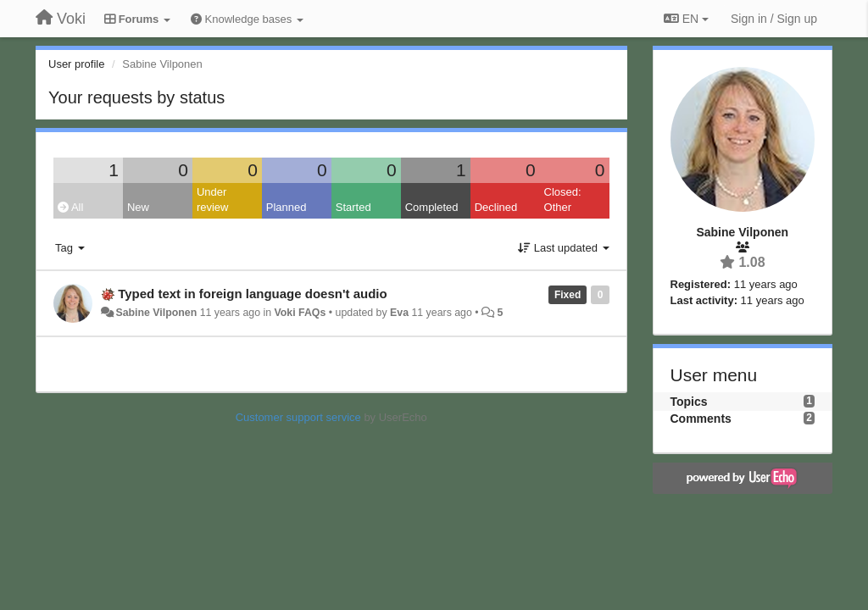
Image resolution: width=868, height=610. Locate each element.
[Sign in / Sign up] (774, 19)
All (70, 207)
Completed (432, 207)
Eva (399, 313)
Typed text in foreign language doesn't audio (252, 294)
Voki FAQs (300, 313)
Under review (213, 200)
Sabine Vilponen (156, 313)
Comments (701, 419)
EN (686, 19)
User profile (76, 64)
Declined (496, 207)
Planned (287, 207)
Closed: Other (563, 200)
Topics (689, 402)
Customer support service (298, 417)
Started (353, 207)
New (138, 207)
